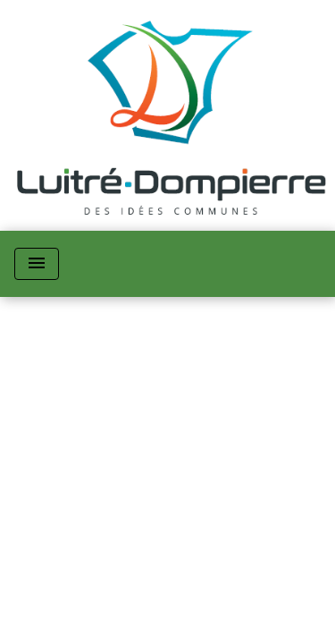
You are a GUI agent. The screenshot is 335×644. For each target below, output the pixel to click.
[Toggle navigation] (37, 264)
